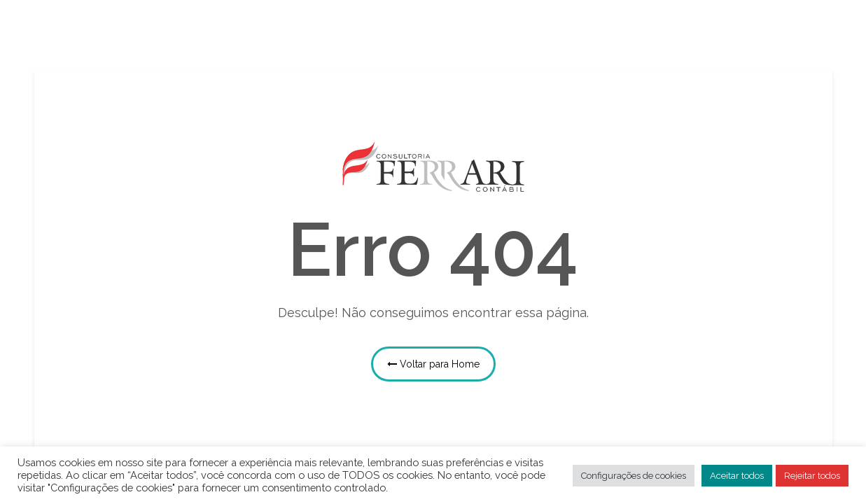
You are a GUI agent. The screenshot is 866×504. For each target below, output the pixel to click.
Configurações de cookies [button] (634, 476)
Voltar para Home (433, 364)
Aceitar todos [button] (737, 476)
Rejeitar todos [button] (812, 476)
